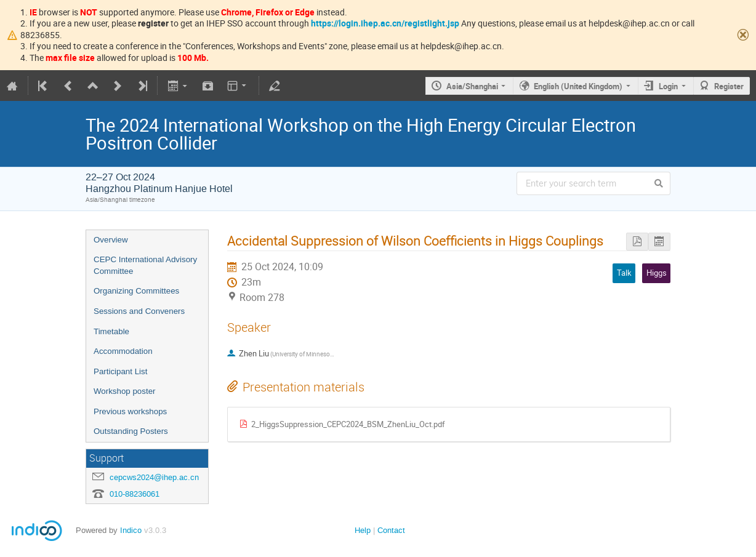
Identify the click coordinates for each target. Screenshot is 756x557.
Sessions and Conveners (139, 311)
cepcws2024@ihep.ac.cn (154, 477)
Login (668, 86)
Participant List (120, 371)
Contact (391, 530)
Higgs (657, 273)
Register (729, 86)
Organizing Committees (136, 291)
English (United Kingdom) (578, 86)
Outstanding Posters (131, 431)
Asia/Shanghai (472, 86)
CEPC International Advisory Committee (145, 265)
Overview (111, 240)
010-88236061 (135, 494)
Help (363, 530)
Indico (131, 530)
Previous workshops (130, 411)
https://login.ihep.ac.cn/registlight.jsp (385, 23)
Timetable (111, 331)
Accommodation (123, 351)
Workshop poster (125, 391)
